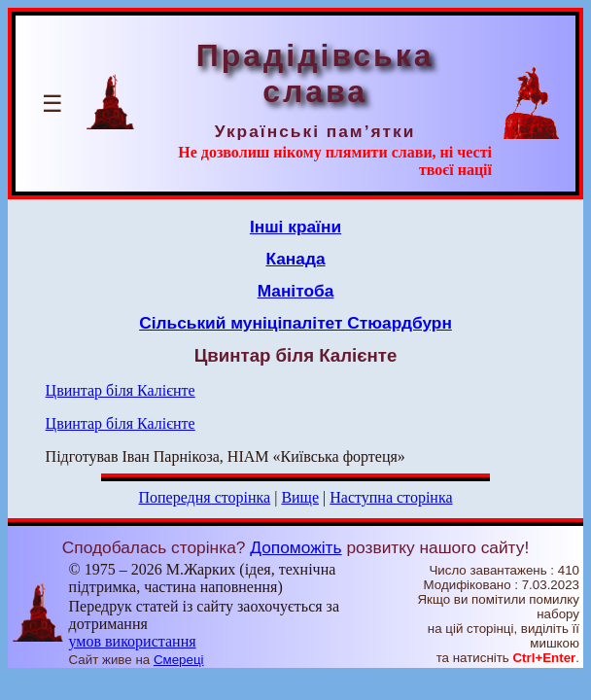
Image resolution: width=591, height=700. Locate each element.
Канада (295, 259)
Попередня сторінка (204, 497)
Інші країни (295, 227)
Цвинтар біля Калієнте (121, 390)
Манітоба (296, 291)
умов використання (133, 641)
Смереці (179, 660)
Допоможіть (295, 547)
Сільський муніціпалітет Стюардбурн (295, 323)
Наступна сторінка (391, 497)
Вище (300, 497)
